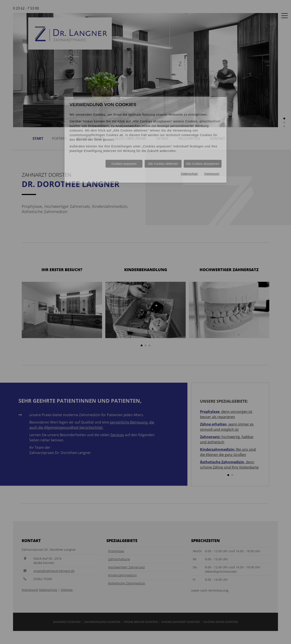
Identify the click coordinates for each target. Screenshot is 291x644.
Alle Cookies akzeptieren (203, 164)
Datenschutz (189, 174)
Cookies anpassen (124, 164)
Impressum (212, 174)
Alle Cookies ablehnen (163, 164)
